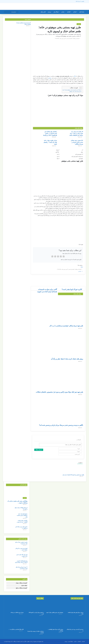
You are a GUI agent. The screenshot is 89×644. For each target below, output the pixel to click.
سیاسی (63, 12)
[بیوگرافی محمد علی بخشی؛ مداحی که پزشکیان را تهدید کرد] (17, 494)
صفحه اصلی (82, 12)
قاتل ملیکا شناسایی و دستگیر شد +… (16, 629)
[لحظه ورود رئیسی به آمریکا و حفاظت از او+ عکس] (10, 550)
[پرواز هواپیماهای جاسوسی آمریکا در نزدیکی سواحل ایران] (10, 563)
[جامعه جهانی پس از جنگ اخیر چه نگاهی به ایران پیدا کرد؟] (10, 529)
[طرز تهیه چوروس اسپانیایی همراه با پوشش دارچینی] (9, 25)
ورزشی (49, 12)
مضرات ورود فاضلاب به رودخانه (17, 612)
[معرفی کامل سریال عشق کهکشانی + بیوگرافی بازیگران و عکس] (54, 623)
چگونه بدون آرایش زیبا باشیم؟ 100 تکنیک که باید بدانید (73, 475)
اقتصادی (69, 12)
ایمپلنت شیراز (24, 585)
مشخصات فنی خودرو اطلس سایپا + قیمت (55, 612)
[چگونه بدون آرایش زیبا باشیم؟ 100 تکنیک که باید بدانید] (9, 477)
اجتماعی (75, 12)
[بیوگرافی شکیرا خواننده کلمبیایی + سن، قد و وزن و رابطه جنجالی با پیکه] (10, 522)
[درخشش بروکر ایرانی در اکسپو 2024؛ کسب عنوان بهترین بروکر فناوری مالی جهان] (35, 606)
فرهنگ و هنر (56, 12)
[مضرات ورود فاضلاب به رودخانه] (15, 606)
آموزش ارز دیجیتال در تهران (21, 583)
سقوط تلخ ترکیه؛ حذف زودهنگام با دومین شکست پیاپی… (22, 515)
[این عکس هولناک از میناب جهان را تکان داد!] (10, 510)
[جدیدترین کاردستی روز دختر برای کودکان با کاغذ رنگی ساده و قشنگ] (74, 623)
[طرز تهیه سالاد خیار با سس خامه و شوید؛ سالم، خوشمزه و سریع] (10, 557)
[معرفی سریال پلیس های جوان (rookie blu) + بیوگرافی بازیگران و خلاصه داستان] (74, 606)
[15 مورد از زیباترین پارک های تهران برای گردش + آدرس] (10, 569)
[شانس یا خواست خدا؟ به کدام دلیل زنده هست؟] (10, 544)
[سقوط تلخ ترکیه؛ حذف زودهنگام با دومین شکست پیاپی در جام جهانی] (10, 516)
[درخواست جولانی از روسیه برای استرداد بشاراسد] (35, 624)
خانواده (79, 24)
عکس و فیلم (43, 12)
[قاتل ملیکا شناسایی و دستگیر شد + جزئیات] (15, 623)
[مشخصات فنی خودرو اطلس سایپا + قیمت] (54, 606)
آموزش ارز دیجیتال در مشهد (21, 588)
